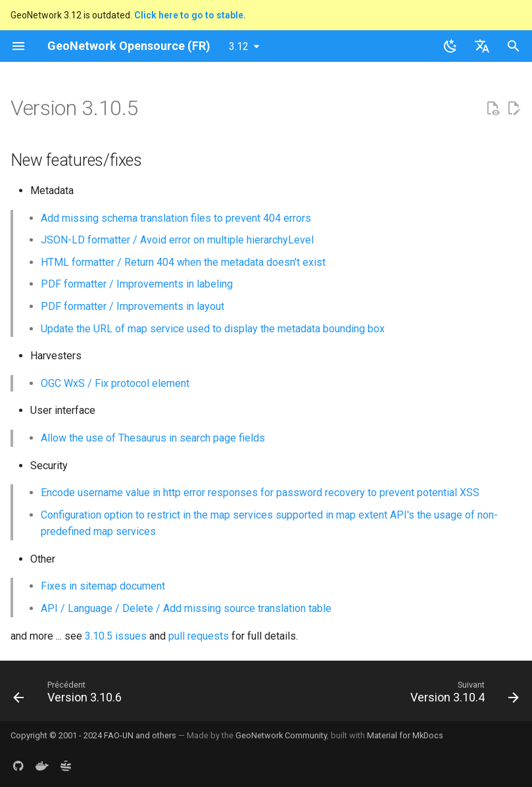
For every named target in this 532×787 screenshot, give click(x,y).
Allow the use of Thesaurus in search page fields (153, 438)
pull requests (199, 636)
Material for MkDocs (405, 735)
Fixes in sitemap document (103, 586)
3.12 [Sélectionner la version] (239, 46)
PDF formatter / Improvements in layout (133, 306)
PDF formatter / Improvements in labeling (137, 284)
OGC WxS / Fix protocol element (115, 383)
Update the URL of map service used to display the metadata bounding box (213, 329)
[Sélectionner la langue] (482, 46)
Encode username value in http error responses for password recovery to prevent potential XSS (260, 493)
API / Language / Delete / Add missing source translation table (186, 608)
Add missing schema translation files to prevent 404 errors (176, 218)
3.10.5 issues (116, 636)
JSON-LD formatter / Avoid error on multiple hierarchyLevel (177, 240)
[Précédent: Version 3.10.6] (70, 695)
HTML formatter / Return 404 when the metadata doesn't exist (183, 262)
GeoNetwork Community (281, 735)
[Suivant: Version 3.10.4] (462, 695)
